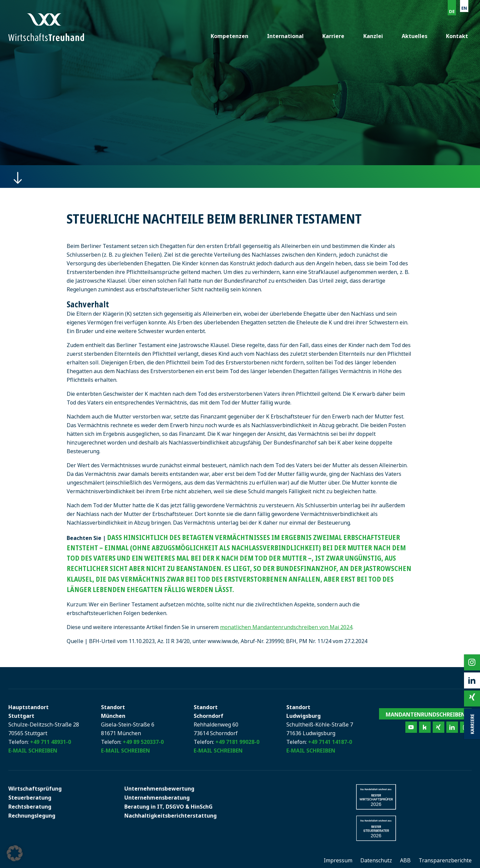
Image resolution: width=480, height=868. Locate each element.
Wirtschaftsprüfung (35, 789)
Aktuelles (415, 36)
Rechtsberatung (30, 807)
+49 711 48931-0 (50, 742)
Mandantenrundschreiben (425, 714)
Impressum (338, 860)
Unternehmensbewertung (159, 789)
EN (464, 8)
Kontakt (457, 36)
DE (452, 11)
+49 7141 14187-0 (330, 742)
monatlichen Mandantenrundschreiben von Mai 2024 (286, 627)
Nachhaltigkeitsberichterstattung (170, 816)
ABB (405, 860)
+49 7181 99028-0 (237, 742)
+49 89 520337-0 (143, 742)
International (287, 36)
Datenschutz (376, 860)
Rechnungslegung (32, 816)
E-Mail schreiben (33, 751)
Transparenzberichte (445, 860)
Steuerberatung (30, 798)
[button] (15, 853)
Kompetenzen (232, 36)
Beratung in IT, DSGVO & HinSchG (168, 807)
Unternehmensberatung (157, 798)
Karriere (335, 36)
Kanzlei (374, 36)
